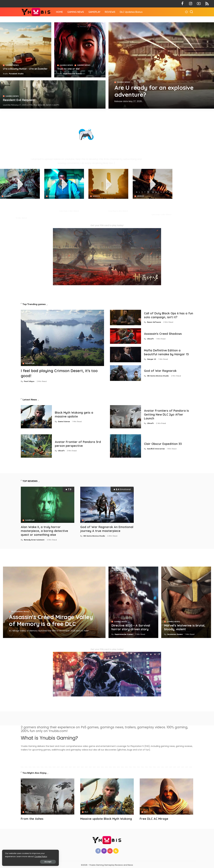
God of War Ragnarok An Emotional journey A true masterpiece (107, 528)
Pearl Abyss (8, 218)
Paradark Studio (16, 74)
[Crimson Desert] (20, 184)
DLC (27, 811)
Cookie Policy (12, 856)
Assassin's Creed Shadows (163, 334)
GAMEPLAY (30, 363)
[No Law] (64, 184)
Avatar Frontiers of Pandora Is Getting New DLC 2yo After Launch (167, 414)
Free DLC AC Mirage (154, 818)
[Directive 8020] (80, 50)
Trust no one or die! (69, 69)
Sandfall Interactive (156, 448)
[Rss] (207, 4)
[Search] (191, 12)
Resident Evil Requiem (19, 100)
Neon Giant (52, 211)
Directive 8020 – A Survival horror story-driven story (131, 627)
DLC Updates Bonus (20, 611)
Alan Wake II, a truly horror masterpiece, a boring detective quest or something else (44, 530)
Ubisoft (150, 339)
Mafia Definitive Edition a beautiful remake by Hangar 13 (167, 352)
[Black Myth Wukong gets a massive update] (36, 417)
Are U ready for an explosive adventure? (155, 91)
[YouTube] (199, 4)
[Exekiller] (161, 65)
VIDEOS (8, 196)
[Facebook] (182, 4)
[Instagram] (191, 4)
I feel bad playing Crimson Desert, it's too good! (60, 373)
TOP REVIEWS (30, 481)
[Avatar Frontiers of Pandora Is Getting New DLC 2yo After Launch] (126, 417)
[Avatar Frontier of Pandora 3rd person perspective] (36, 446)
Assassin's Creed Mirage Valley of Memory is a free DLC (52, 620)
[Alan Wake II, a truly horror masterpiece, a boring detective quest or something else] (48, 504)
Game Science (64, 421)
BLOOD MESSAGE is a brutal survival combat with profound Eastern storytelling (151, 206)
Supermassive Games (72, 74)
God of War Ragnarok (160, 371)
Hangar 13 (152, 359)
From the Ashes (32, 818)
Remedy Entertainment (34, 539)
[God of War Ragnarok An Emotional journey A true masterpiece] (107, 504)
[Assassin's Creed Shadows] (126, 336)
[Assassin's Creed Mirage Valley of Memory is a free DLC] (54, 602)
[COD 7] (53, 94)
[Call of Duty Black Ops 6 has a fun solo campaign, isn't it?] (126, 318)
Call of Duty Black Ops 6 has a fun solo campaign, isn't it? (166, 315)
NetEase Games (143, 215)
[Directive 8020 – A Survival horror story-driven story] (133, 602)
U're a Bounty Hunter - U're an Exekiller (25, 69)
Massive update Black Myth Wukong (106, 818)
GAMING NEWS (124, 82)
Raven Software (154, 322)
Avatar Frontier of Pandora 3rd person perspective (78, 444)
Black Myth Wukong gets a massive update (74, 414)
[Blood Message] (153, 184)
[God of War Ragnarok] (126, 373)
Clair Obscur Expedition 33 (163, 443)
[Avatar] (48, 796)
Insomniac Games (175, 634)
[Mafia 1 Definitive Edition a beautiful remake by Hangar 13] (126, 355)
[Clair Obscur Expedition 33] (126, 446)
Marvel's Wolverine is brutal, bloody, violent (185, 627)
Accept (36, 862)
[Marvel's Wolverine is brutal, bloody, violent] (186, 602)
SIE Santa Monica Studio (158, 376)
